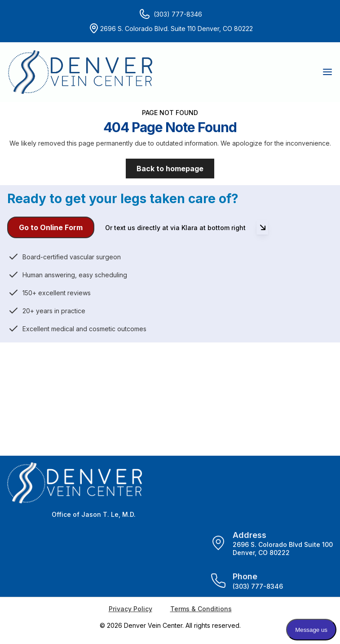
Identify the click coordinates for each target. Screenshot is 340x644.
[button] (327, 72)
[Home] (80, 72)
